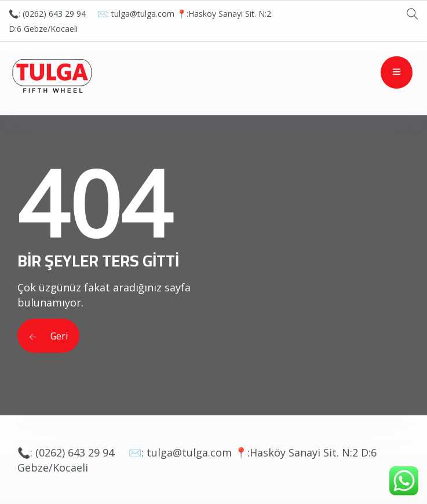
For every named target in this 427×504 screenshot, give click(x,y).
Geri (48, 336)
